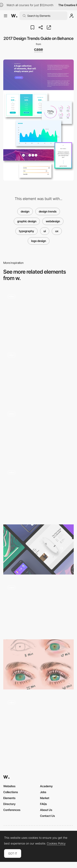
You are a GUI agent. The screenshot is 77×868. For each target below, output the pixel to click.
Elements (9, 798)
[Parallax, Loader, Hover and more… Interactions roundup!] (38, 374)
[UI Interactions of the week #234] (38, 433)
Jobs (43, 792)
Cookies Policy (56, 843)
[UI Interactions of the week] (38, 492)
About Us (46, 810)
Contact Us (47, 816)
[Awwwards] (14, 16)
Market (45, 798)
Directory (9, 804)
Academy (46, 786)
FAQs (43, 804)
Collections (11, 792)
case (38, 49)
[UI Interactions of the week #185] (38, 607)
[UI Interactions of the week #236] (38, 722)
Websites (9, 786)
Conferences (12, 810)
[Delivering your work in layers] (38, 664)
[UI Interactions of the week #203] (38, 316)
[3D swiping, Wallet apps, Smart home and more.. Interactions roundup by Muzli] (38, 549)
